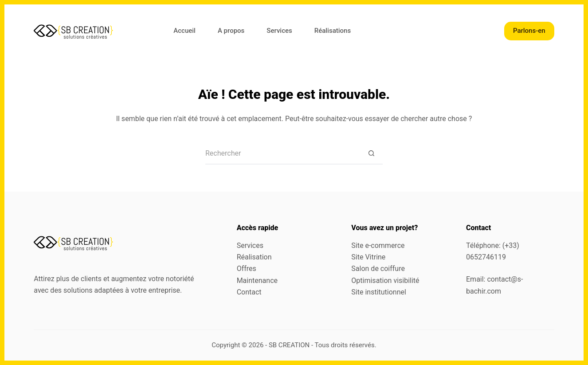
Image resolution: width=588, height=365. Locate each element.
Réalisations (333, 31)
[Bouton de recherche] (372, 153)
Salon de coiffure (378, 269)
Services (279, 31)
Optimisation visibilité (385, 281)
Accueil (184, 31)
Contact (249, 292)
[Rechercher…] (283, 153)
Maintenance (257, 281)
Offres (247, 269)
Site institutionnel (379, 292)
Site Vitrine (368, 257)
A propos (231, 31)
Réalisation (254, 257)
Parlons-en (529, 31)
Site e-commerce (378, 245)
